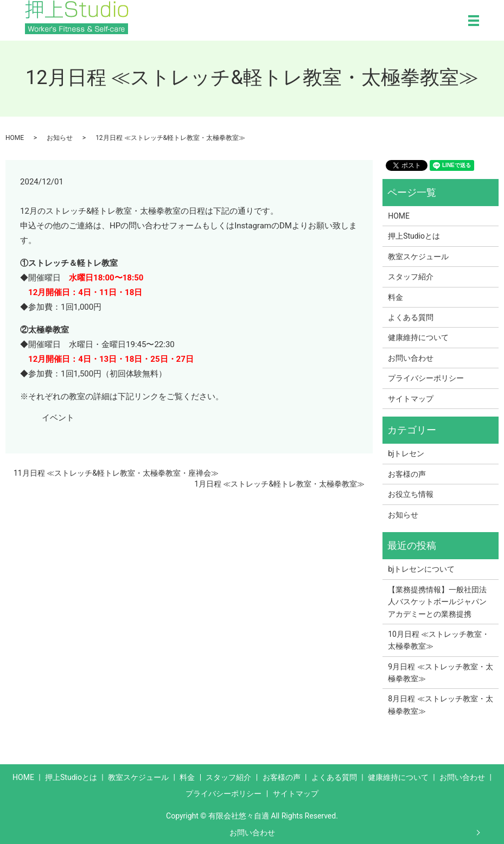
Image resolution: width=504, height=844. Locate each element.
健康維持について (418, 337)
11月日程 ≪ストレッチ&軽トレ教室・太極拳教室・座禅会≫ (116, 473)
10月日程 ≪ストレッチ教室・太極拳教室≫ (439, 640)
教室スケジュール (418, 257)
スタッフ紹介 (411, 277)
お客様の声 (407, 474)
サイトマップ (411, 399)
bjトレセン (406, 453)
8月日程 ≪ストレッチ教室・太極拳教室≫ (440, 705)
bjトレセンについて (421, 569)
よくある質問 (411, 317)
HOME (15, 138)
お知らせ (60, 138)
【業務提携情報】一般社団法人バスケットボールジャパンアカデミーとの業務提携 (437, 602)
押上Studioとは (414, 236)
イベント (58, 418)
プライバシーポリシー (426, 378)
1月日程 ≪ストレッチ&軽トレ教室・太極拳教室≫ (279, 484)
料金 (395, 297)
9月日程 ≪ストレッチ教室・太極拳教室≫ (440, 673)
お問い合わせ (252, 833)
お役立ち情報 (411, 494)
